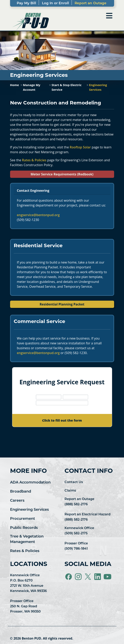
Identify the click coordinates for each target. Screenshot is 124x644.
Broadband (21, 492)
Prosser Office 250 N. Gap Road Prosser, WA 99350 (25, 606)
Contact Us (74, 482)
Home (15, 85)
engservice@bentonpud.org (38, 215)
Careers (17, 501)
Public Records (24, 528)
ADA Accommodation (30, 483)
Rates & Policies (34, 160)
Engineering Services (29, 510)
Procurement (23, 519)
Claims (70, 491)
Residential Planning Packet (62, 304)
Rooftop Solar (80, 147)
